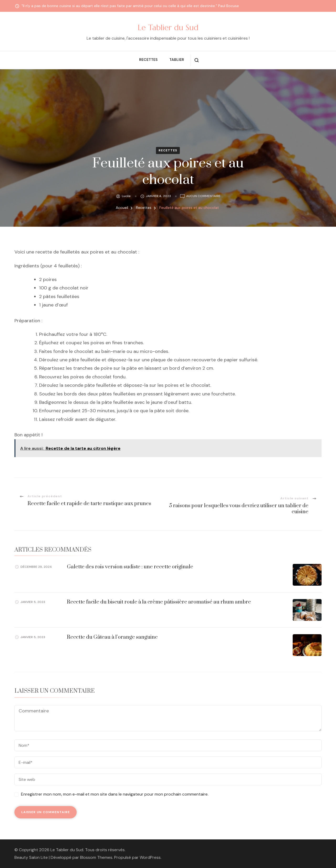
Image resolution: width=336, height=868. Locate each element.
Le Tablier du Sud (168, 27)
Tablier (177, 60)
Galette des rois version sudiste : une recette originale (130, 567)
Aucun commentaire (203, 196)
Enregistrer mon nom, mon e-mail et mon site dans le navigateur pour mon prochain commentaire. (115, 794)
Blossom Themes (96, 857)
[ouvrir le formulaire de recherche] (196, 60)
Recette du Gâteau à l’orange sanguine (112, 637)
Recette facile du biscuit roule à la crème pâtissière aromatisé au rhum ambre (159, 602)
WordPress (150, 857)
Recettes (148, 60)
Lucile (126, 196)
